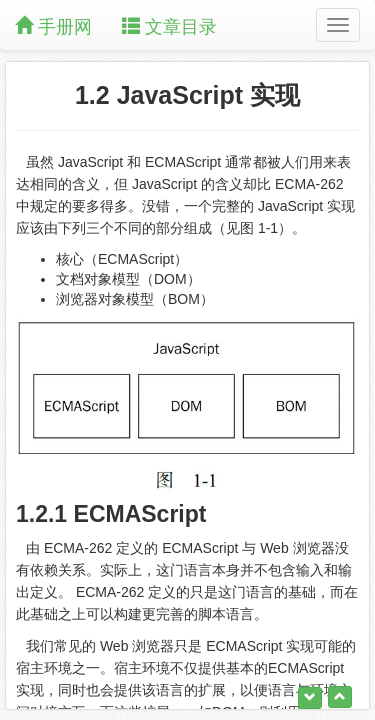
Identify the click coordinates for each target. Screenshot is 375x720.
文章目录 (169, 26)
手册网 (53, 26)
